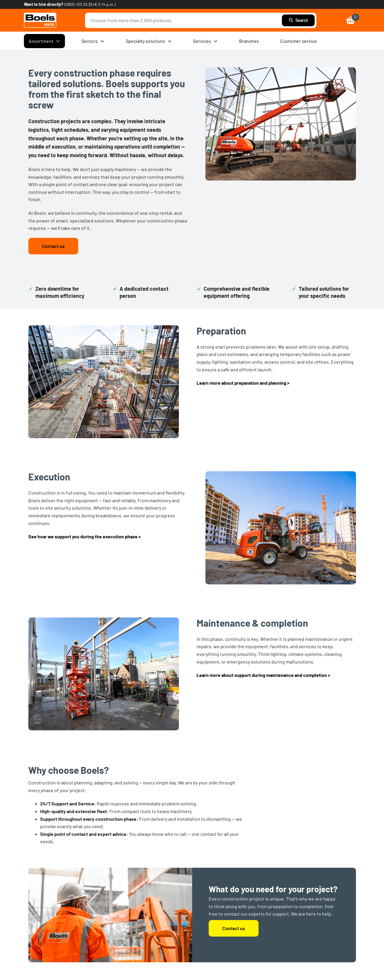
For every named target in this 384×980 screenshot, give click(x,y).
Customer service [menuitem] (299, 41)
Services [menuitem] (205, 41)
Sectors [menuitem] (93, 41)
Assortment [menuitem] (44, 41)
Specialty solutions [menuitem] (149, 41)
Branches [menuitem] (249, 41)
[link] (40, 20)
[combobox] (185, 20)
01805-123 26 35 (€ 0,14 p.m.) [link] (90, 4)
